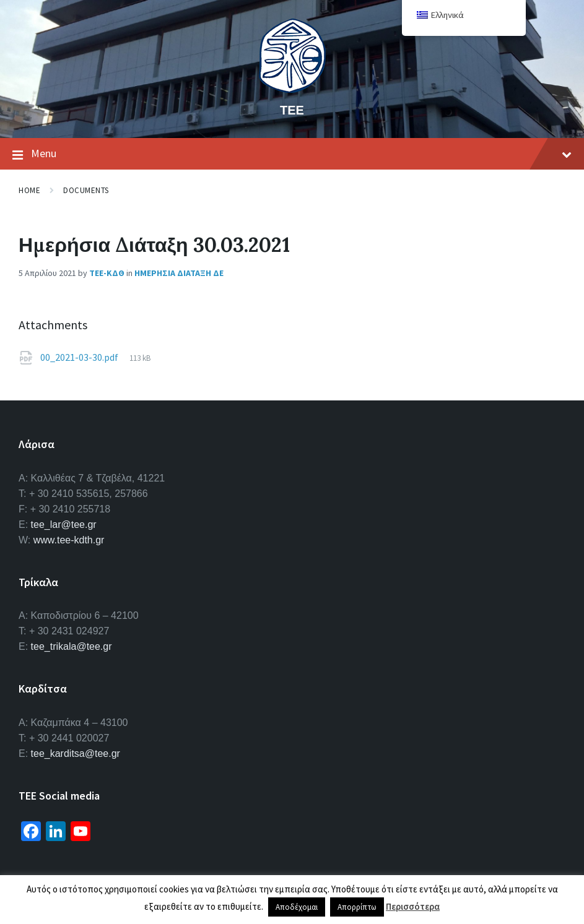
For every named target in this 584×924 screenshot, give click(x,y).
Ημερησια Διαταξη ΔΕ (179, 273)
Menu (292, 154)
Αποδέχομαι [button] (297, 907)
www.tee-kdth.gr (69, 540)
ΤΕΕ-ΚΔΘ (107, 273)
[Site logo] (292, 89)
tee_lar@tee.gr (64, 525)
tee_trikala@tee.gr (72, 646)
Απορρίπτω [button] (357, 907)
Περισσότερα (413, 906)
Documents (86, 190)
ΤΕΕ (292, 110)
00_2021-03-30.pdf (80, 357)
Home (29, 190)
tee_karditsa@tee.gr (76, 753)
